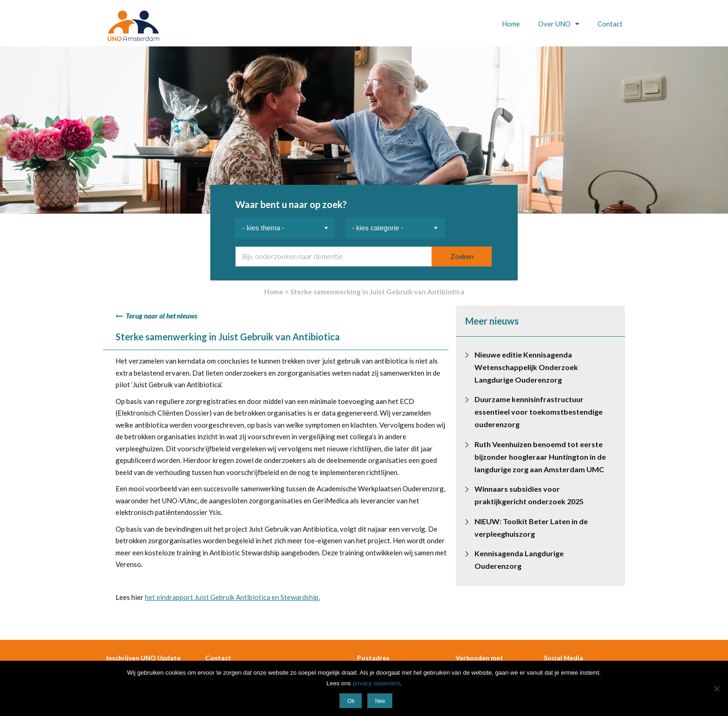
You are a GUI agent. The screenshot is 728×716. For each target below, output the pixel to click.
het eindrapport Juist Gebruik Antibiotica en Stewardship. (232, 597)
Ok (351, 701)
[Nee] (716, 689)
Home (511, 24)
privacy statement (376, 683)
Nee (380, 701)
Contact (610, 24)
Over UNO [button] (555, 24)
